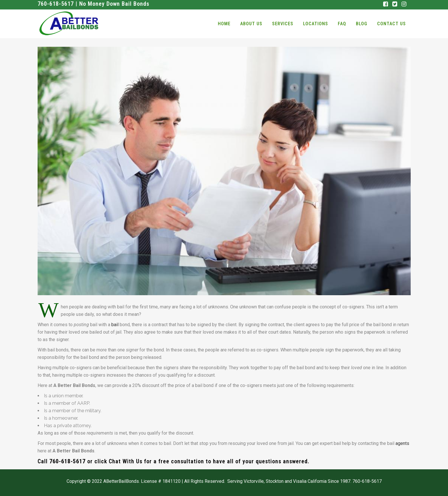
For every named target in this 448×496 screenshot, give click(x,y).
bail (115, 325)
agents (402, 443)
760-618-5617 (67, 461)
